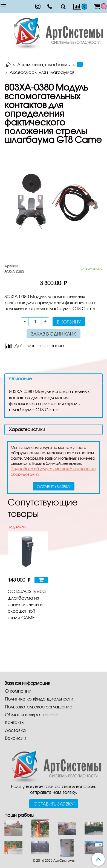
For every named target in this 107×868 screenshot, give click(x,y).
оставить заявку (54, 487)
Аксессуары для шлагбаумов (42, 72)
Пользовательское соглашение (39, 707)
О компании (18, 691)
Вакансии (16, 738)
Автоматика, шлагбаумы (44, 65)
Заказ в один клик (53, 334)
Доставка (15, 730)
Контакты (15, 722)
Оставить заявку (54, 804)
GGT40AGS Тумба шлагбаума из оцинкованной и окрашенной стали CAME (27, 604)
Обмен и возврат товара (32, 715)
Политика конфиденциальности (39, 699)
